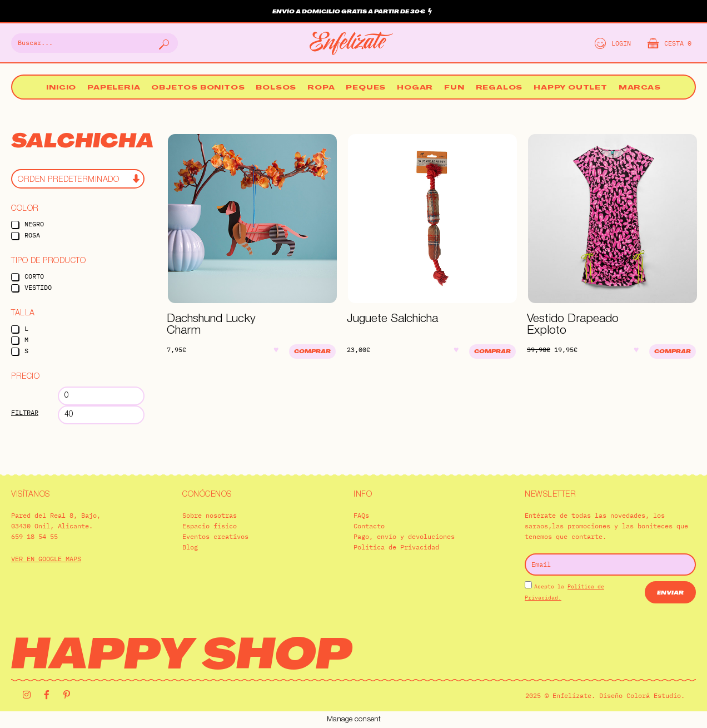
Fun (454, 88)
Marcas (640, 88)
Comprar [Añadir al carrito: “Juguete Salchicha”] (492, 352)
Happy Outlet (571, 88)
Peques (366, 88)
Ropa (321, 88)
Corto (34, 276)
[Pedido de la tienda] (78, 179)
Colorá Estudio (654, 695)
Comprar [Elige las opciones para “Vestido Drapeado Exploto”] (673, 352)
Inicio (61, 88)
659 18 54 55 (34, 536)
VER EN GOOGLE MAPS (46, 559)
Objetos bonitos (198, 88)
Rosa (32, 235)
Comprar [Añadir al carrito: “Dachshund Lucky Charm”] (312, 352)
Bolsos (276, 88)
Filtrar (25, 412)
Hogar (415, 88)
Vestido (38, 287)
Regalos (499, 88)
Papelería (114, 88)
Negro (34, 224)
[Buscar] (163, 43)
